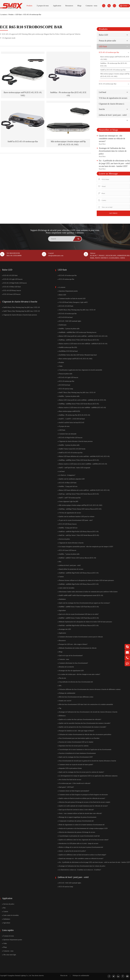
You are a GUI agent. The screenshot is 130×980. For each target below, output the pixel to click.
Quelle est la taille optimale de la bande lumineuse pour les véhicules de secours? (83, 806)
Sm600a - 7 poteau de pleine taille (69, 554)
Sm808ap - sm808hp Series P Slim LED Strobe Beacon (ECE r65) (78, 404)
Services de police (64, 539)
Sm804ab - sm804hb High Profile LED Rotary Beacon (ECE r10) (78, 584)
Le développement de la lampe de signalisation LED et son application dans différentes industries (88, 776)
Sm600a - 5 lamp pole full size (68, 486)
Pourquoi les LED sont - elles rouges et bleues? (73, 644)
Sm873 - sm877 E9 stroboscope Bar (69, 498)
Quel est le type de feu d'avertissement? (70, 656)
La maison (4, 15)
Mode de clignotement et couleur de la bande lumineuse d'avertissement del (81, 825)
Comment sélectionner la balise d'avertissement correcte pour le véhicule (80, 637)
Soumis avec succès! (65, 701)
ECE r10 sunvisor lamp (65, 389)
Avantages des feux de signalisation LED (71, 671)
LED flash (18, 15)
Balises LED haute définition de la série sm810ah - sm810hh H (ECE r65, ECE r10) (84, 456)
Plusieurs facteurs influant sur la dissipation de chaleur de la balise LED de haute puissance (86, 580)
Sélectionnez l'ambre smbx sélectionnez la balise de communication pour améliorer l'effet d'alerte (88, 592)
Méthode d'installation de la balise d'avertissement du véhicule (77, 648)
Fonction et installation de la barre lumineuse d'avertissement (77, 753)
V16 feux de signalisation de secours (113, 98)
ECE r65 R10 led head (65, 317)
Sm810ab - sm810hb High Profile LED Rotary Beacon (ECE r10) (78, 626)
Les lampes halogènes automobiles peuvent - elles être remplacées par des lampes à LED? (86, 547)
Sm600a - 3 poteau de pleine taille (69, 396)
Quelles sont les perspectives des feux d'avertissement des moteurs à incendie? (82, 727)
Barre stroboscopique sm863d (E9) (69, 411)
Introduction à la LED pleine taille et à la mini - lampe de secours (78, 843)
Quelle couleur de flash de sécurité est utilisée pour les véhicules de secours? (81, 798)
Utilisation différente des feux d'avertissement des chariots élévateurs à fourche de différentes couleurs (89, 689)
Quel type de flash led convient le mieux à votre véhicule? (76, 810)
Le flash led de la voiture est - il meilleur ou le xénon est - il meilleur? (79, 870)
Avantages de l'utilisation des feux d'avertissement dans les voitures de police (113, 151)
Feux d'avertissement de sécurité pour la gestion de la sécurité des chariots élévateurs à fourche (87, 761)
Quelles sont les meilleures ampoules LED (71, 479)
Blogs (79, 6)
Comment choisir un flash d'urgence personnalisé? (74, 791)
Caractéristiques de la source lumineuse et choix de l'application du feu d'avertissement (85, 750)
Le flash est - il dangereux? (67, 475)
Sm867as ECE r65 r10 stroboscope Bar (23, 142)
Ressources (69, 6)
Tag (60, 708)
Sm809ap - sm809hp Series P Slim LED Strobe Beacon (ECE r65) (78, 460)
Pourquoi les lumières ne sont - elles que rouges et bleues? (76, 731)
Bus (60, 562)
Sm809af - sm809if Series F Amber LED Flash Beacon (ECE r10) (78, 618)
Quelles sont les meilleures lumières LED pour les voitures (76, 517)
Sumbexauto (62, 325)
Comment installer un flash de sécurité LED (72, 299)
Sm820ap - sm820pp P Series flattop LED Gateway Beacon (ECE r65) (80, 509)
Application (57, 6)
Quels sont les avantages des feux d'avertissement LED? (75, 757)
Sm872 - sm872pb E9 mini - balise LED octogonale (74, 468)
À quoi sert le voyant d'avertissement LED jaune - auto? (75, 520)
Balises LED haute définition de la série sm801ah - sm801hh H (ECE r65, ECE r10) (84, 490)
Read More (102, 144)
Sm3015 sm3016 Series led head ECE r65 (71, 423)
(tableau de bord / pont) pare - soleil (113, 115)
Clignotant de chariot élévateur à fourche (20, 302)
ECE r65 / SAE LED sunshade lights (70, 321)
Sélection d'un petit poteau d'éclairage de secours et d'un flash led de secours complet (84, 802)
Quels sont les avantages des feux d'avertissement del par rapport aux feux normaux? (84, 603)
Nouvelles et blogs (108, 130)
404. (60, 686)
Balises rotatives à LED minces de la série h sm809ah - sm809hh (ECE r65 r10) (82, 464)
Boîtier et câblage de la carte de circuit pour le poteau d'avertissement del (80, 847)
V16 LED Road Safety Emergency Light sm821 (73, 302)
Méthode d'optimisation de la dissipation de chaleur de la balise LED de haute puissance (85, 622)
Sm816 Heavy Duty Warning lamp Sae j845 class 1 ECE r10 (21, 307)
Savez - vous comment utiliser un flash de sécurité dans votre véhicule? (80, 813)
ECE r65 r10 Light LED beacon (12, 279)
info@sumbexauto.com (56, 256)
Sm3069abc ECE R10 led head (68, 351)
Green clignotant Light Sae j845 (68, 501)
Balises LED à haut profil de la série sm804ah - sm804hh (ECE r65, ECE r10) (82, 400)
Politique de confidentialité (67, 693)
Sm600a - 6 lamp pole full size (68, 528)
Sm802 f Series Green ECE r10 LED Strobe (72, 449)
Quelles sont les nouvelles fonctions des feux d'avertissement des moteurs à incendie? (84, 723)
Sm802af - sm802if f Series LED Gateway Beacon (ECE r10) (77, 558)
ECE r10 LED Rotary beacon (12, 290)
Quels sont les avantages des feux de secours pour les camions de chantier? (81, 772)
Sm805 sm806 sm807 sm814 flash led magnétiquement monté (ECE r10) (80, 595)
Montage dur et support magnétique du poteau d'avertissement (77, 817)
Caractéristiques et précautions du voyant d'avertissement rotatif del (79, 836)
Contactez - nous (91, 6)
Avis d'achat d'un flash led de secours (70, 780)
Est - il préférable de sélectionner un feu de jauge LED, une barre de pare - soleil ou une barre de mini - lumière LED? (114, 163)
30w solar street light (9, 955)
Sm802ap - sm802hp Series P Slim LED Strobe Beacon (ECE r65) (78, 340)
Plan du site (62, 678)
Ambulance (62, 599)
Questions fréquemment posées (68, 291)
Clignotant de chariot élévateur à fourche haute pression (19, 315)
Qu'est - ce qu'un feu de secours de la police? (72, 851)
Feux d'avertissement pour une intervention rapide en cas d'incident (79, 738)
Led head (102, 92)
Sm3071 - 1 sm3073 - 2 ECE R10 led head (71, 419)
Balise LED (103, 35)
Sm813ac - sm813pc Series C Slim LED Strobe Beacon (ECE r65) (78, 535)
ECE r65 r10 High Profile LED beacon (14, 283)
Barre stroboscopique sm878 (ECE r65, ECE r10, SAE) (115, 58)
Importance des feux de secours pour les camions (73, 746)
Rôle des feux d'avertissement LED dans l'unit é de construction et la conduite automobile (85, 704)
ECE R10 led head (64, 385)
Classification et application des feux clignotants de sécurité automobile (80, 370)
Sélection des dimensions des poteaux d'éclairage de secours (77, 832)
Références (62, 716)
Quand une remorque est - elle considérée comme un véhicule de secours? (112, 139)
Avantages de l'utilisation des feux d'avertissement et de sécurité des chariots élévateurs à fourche (88, 712)
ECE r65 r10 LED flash (10, 275)
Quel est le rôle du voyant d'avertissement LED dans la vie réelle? (78, 614)
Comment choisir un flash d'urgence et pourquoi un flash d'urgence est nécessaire (83, 795)
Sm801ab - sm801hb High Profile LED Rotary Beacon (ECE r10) (78, 532)
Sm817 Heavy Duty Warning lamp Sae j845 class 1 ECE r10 (21, 311)
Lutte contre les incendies (66, 588)
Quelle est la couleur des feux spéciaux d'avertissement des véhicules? (80, 719)
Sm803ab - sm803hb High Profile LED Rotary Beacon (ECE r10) (78, 573)
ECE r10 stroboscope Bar (108, 84)
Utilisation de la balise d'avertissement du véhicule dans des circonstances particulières (85, 734)
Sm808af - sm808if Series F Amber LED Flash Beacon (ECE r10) (78, 607)
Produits (29, 6)
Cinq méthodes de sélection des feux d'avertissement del (75, 682)
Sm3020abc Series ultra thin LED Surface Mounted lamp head (77, 355)
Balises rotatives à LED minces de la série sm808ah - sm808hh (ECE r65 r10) (82, 408)
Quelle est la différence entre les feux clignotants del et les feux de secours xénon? (83, 840)
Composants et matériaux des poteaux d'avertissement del (76, 821)
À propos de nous (43, 6)
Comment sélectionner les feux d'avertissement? (73, 663)
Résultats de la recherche (66, 667)
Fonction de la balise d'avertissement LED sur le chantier (76, 742)
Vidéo (60, 366)
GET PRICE (113, 213)
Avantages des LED (64, 629)
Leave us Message (108, 174)
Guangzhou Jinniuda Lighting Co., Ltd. (19, 976)
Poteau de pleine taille (107, 41)
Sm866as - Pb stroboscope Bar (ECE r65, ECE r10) (114, 65)
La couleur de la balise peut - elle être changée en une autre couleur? (79, 674)
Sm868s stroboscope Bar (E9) (67, 347)
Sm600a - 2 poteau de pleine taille (69, 329)
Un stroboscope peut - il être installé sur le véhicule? (74, 783)
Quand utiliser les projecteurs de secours (71, 569)
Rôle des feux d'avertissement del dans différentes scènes (76, 697)
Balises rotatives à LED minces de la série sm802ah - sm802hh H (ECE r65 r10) (83, 344)
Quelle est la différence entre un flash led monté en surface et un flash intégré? (82, 855)
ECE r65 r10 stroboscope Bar (32, 15)
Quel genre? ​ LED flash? (66, 787)
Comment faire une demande (67, 434)
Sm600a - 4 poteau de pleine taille (69, 445)
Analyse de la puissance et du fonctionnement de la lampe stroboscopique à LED (83, 828)
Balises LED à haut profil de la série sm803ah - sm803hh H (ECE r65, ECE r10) (83, 336)
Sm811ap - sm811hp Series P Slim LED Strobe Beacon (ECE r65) (78, 494)
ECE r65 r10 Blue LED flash (11, 287)
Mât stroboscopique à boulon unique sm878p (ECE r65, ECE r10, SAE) (115, 75)
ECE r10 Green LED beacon (11, 294)
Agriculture (62, 610)
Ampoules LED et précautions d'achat (70, 768)
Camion (61, 577)
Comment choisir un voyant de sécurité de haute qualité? (76, 765)
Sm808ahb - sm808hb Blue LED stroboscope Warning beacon (77, 332)
